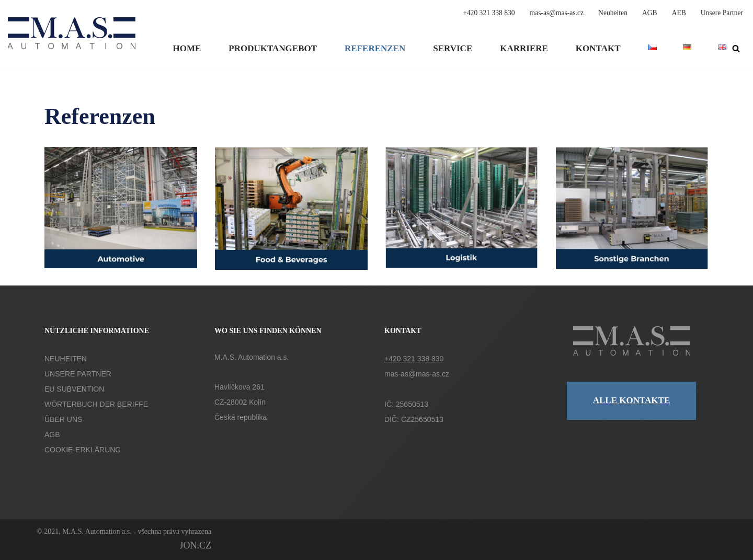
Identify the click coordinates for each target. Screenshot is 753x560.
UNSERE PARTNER (78, 374)
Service (453, 48)
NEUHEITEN (66, 359)
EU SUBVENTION (74, 389)
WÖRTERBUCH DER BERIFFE (96, 404)
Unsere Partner (722, 13)
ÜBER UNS (63, 419)
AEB (679, 13)
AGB (650, 13)
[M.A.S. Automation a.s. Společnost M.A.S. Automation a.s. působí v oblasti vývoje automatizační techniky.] (72, 40)
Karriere (524, 48)
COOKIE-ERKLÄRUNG (83, 450)
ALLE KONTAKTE (632, 400)
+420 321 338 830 (489, 13)
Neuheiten (613, 13)
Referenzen (375, 48)
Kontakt (598, 48)
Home (187, 48)
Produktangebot (273, 48)
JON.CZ (196, 545)
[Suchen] (736, 48)
